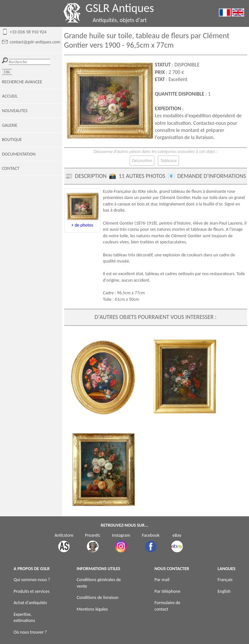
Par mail (162, 580)
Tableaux (168, 161)
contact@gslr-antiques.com (35, 42)
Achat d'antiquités (30, 603)
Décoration (142, 161)
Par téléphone (168, 591)
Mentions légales (92, 609)
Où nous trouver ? (30, 632)
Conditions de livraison (98, 597)
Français (225, 580)
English (224, 591)
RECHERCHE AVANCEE (22, 82)
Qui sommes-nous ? (32, 580)
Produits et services (32, 591)
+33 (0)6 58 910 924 (28, 32)
